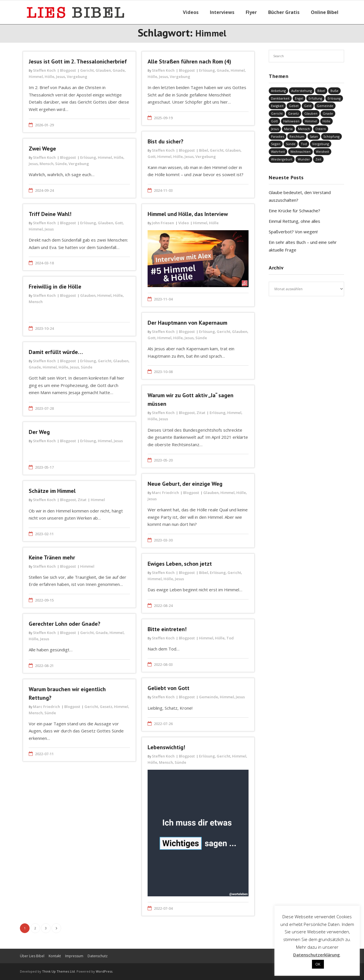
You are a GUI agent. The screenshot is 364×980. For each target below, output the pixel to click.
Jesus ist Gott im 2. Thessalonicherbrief (78, 61)
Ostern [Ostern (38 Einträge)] (321, 129)
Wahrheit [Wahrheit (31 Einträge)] (278, 152)
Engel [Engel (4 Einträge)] (299, 98)
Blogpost (68, 70)
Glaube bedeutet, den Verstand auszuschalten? (300, 196)
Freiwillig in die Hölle (55, 287)
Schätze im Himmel (52, 491)
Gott (152, 157)
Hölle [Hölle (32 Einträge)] (326, 121)
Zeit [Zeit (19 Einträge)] (318, 159)
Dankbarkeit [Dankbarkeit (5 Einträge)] (280, 98)
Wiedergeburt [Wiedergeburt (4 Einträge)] (282, 159)
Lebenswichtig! (166, 747)
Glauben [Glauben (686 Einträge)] (311, 113)
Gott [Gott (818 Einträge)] (274, 121)
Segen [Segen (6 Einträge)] (276, 144)
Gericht (87, 70)
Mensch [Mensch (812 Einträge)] (304, 129)
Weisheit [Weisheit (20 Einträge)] (322, 152)
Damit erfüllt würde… (56, 352)
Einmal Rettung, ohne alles (294, 221)
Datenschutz (98, 956)
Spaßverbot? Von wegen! (293, 232)
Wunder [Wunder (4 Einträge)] (304, 159)
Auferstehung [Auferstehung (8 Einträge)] (302, 91)
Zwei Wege (42, 149)
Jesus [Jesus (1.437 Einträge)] (275, 129)
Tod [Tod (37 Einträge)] (304, 144)
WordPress (104, 971)
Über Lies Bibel (32, 956)
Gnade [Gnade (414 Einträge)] (328, 113)
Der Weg (39, 432)
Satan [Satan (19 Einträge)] (314, 136)
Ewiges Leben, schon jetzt (180, 564)
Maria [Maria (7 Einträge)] (288, 129)
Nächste (56, 928)
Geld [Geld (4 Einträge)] (308, 106)
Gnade (119, 70)
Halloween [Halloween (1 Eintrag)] (291, 121)
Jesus (61, 77)
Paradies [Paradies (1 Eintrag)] (278, 136)
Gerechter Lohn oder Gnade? (65, 624)
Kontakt (55, 956)
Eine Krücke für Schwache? (294, 211)
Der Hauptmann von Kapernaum (187, 323)
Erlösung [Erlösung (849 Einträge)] (334, 98)
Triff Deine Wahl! (50, 214)
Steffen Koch (44, 70)
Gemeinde (209, 697)
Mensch (46, 164)
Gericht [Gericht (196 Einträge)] (277, 113)
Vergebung (77, 77)
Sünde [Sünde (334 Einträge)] (291, 144)
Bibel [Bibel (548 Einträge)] (321, 91)
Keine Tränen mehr (52, 557)
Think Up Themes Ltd (58, 971)
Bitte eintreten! (167, 629)
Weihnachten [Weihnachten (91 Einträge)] (300, 152)
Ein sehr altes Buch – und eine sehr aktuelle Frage (303, 246)
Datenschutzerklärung (317, 955)
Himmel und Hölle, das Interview (188, 214)
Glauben (103, 70)
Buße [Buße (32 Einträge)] (334, 91)
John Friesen (163, 223)
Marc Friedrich (165, 493)
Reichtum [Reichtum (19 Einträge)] (297, 136)
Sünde (61, 164)
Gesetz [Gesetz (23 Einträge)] (293, 113)
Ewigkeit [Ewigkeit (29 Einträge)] (277, 106)
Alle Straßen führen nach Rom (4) (189, 61)
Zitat (201, 413)
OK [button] (318, 964)
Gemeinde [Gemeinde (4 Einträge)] (325, 106)
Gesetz (106, 707)
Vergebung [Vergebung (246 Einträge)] (321, 144)
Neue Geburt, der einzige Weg (185, 484)
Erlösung (207, 70)
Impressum (74, 956)
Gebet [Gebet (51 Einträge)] (294, 106)
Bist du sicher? (166, 141)
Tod (230, 638)
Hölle (49, 77)
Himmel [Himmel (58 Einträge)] (311, 121)
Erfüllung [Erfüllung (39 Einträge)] (315, 98)
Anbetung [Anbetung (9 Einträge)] (278, 91)
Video (184, 223)
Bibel (204, 150)
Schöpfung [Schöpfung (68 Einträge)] (331, 136)
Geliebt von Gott (168, 688)
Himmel (36, 77)
